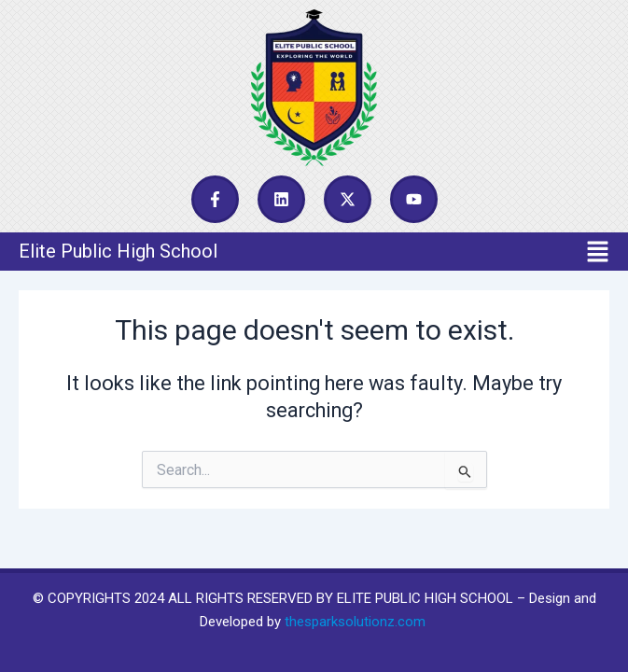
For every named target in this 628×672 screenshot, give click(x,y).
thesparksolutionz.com (355, 622)
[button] (314, 251)
